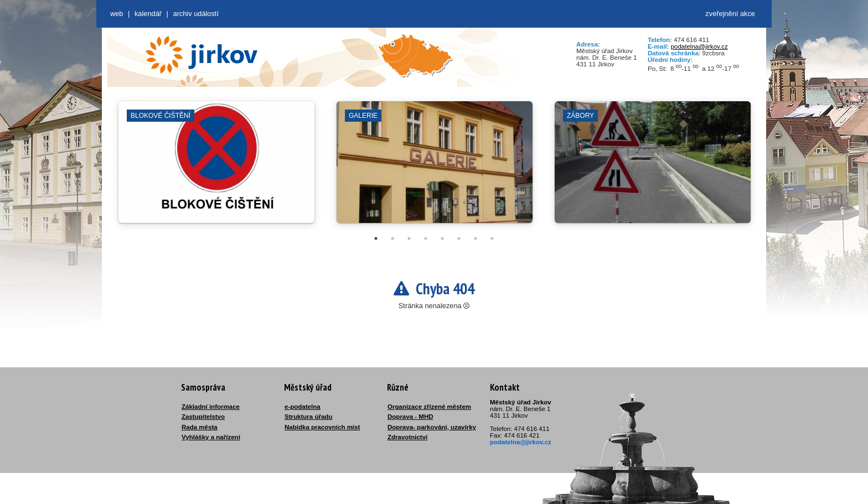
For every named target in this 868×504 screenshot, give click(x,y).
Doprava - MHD (410, 417)
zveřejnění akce (730, 14)
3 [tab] (409, 238)
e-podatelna (303, 407)
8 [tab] (492, 238)
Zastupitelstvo (203, 417)
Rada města (200, 427)
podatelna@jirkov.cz (699, 46)
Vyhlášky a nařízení (211, 437)
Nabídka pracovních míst (322, 427)
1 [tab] (376, 238)
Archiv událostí (196, 14)
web (117, 14)
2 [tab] (392, 238)
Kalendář (148, 14)
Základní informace (211, 407)
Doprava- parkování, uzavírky (432, 427)
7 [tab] (476, 238)
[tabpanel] (216, 168)
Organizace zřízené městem (429, 407)
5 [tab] (442, 238)
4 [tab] (426, 238)
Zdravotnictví (407, 437)
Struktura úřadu (308, 417)
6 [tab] (459, 238)
